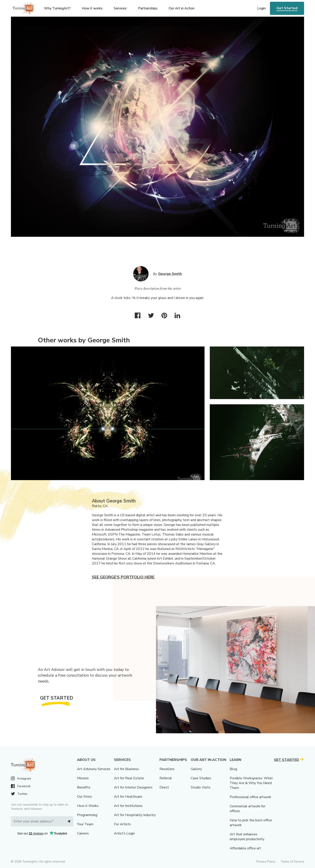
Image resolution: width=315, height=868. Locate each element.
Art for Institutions (128, 806)
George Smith (170, 274)
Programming (87, 815)
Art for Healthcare (128, 797)
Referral (166, 778)
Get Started (287, 8)
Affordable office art (245, 848)
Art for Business (126, 769)
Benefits (84, 787)
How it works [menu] (92, 8)
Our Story (84, 797)
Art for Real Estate (129, 778)
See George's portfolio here (123, 577)
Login (261, 8)
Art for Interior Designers (133, 787)
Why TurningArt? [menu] (57, 8)
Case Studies (201, 778)
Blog (233, 769)
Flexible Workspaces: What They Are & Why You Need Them (251, 783)
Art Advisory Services (94, 769)
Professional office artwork (250, 797)
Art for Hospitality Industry (135, 815)
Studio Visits (201, 787)
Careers (83, 833)
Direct (164, 787)
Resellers (167, 769)
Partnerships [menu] (148, 8)
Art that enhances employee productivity (247, 837)
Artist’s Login (124, 833)
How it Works (88, 806)
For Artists (122, 824)
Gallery (196, 769)
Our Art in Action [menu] (182, 8)
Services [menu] (120, 8)
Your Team (85, 824)
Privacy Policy (266, 862)
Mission (83, 778)
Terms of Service (292, 862)
